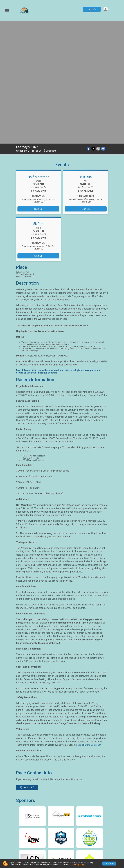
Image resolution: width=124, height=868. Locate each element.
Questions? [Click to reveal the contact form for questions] (27, 667)
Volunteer (70, 840)
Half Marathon (38, 56)
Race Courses (97, 827)
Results (45, 843)
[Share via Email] (98, 28)
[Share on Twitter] (94, 28)
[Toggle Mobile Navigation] (7, 11)
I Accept (109, 864)
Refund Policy (73, 833)
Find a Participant (47, 835)
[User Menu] (106, 9)
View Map (62, 793)
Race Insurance (98, 833)
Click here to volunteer (89, 624)
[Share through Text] (103, 28)
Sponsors (46, 850)
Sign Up (91, 9)
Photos (93, 840)
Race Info (46, 827)
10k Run (86, 56)
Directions (51, 30)
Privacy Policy (79, 865)
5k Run (38, 103)
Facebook (62, 813)
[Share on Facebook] (89, 28)
